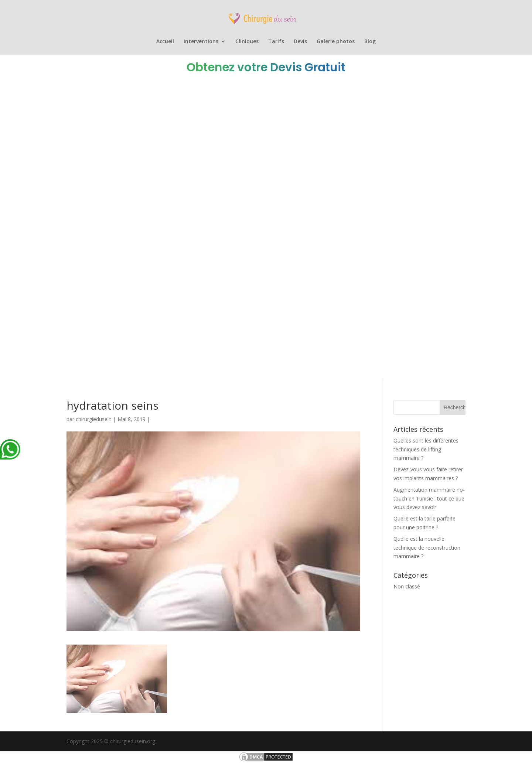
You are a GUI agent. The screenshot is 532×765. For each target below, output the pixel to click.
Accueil (165, 42)
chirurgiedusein (94, 419)
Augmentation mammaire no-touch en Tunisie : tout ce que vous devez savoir (429, 498)
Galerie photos (336, 42)
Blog (370, 42)
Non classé (407, 586)
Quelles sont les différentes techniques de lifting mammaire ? (426, 449)
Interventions (201, 42)
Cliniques (247, 42)
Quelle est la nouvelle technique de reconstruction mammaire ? (427, 548)
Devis (300, 42)
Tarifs (276, 42)
